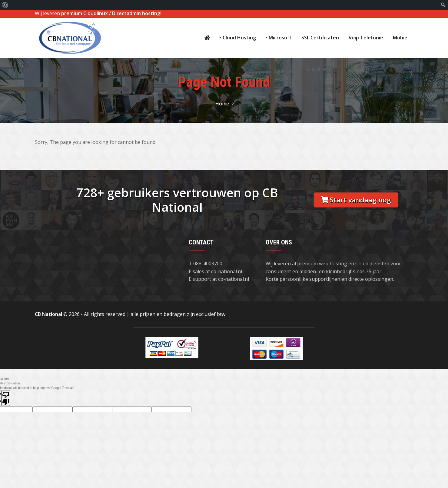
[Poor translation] (6, 398)
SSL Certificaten (320, 38)
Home (222, 104)
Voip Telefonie (366, 38)
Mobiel (401, 38)
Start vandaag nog (356, 200)
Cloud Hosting (239, 38)
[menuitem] (5, 5)
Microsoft (280, 38)
